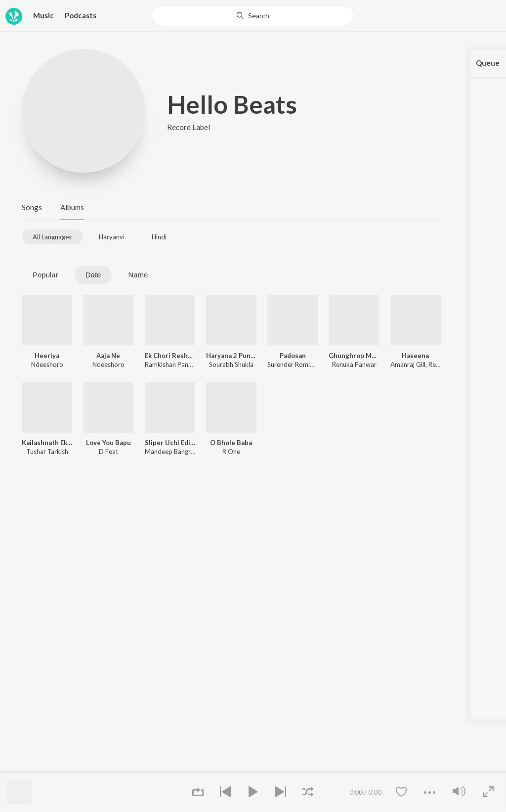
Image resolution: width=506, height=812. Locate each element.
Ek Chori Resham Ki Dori (170, 356)
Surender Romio (291, 364)
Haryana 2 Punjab (231, 356)
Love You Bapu (108, 443)
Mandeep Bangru (169, 451)
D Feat (108, 451)
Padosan (293, 356)
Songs (32, 207)
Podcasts (81, 15)
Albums (72, 207)
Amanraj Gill (408, 364)
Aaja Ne (108, 356)
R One (231, 451)
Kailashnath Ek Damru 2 (47, 443)
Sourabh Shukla (231, 364)
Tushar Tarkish (47, 451)
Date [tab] (93, 275)
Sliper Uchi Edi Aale (170, 443)
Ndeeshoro (47, 364)
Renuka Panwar (354, 364)
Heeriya (47, 356)
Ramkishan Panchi (170, 364)
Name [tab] (138, 275)
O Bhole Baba (231, 443)
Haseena (415, 356)
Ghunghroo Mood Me (354, 356)
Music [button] (43, 15)
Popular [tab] (45, 275)
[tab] (52, 237)
